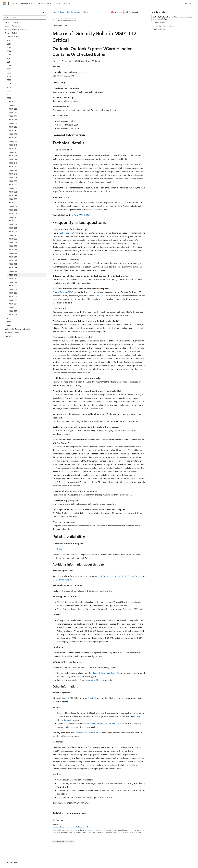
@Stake (91, 698)
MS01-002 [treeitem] (13, 311)
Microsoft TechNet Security (86, 733)
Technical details (159, 22)
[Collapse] (43, 12)
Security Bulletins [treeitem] (14, 37)
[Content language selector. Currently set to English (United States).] (15, 854)
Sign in (192, 3)
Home (62, 12)
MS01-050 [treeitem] (13, 138)
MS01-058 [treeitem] (13, 109)
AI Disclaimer (8, 860)
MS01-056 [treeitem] (13, 116)
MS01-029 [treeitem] (13, 213)
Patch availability (159, 29)
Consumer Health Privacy (73, 860)
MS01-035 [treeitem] (13, 192)
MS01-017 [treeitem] (13, 257)
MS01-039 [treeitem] (13, 177)
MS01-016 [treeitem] (13, 260)
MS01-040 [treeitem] (13, 174)
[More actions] (143, 12)
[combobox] (25, 17)
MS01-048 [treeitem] (13, 145)
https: (60, 549)
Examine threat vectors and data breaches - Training (73, 827)
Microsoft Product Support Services (104, 723)
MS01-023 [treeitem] (13, 235)
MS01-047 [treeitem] (13, 149)
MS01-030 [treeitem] (13, 210)
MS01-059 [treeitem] (13, 105)
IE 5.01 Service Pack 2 (131, 576)
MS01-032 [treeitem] (13, 203)
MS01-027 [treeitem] (13, 221)
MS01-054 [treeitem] (13, 123)
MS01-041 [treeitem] (13, 170)
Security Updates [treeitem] (12, 22)
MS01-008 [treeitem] (13, 289)
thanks (64, 698)
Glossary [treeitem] (8, 336)
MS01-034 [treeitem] (13, 195)
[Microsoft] (5, 3)
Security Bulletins (73, 12)
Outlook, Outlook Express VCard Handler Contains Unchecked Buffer (173, 18)
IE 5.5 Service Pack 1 (61, 580)
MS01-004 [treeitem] (13, 304)
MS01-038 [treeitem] (13, 181)
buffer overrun (66, 233)
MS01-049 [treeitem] (13, 141)
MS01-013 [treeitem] (13, 271)
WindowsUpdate (95, 680)
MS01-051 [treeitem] (13, 134)
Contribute (45, 860)
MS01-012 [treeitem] (13, 275)
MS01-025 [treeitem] (13, 228)
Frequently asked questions (163, 26)
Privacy (55, 860)
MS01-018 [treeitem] (13, 253)
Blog (34, 860)
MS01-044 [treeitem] (13, 159)
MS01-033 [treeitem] (13, 199)
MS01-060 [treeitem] (13, 102)
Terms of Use (92, 860)
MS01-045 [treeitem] (13, 156)
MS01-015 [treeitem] (13, 264)
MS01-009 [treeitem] (13, 286)
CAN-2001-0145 (81, 215)
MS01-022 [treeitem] (13, 239)
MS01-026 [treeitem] (13, 224)
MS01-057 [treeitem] (13, 112)
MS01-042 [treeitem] (13, 167)
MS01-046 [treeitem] (13, 152)
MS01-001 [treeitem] (13, 315)
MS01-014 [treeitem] (13, 268)
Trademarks (105, 860)
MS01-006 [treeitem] (13, 297)
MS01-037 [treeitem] (13, 185)
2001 (85, 12)
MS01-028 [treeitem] (13, 217)
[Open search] (186, 3)
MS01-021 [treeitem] (13, 242)
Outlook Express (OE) (62, 292)
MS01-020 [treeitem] (13, 246)
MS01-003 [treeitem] (13, 307)
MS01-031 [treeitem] (13, 206)
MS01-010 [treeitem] (13, 282)
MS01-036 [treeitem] (13, 188)
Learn (55, 12)
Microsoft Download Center (104, 673)
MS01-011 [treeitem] (13, 278)
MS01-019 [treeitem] (13, 250)
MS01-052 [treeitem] (13, 131)
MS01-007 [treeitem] (13, 293)
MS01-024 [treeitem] (13, 232)
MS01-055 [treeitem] (13, 120)
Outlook (98, 296)
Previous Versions (23, 860)
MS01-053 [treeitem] (13, 127)
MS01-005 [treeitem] (13, 300)
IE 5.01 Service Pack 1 (110, 576)
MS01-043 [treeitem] (13, 163)
